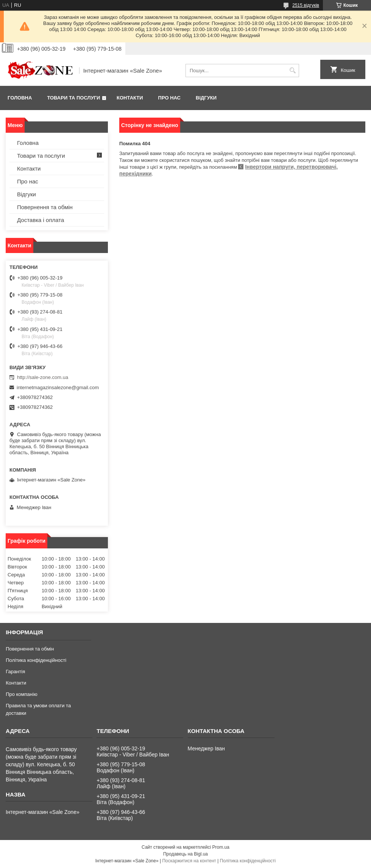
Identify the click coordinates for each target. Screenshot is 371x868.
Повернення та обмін (45, 207)
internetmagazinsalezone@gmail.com (58, 387)
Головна (20, 98)
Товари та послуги (73, 98)
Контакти (130, 98)
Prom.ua (221, 847)
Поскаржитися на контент (189, 861)
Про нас (169, 98)
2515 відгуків (306, 5)
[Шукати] (292, 71)
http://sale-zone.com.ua (43, 377)
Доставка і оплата (41, 220)
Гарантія (15, 672)
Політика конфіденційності (36, 660)
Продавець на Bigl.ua (185, 854)
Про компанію (22, 694)
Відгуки (206, 98)
